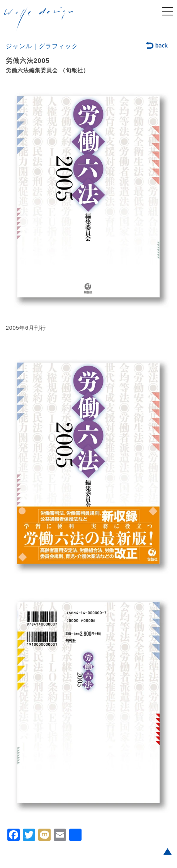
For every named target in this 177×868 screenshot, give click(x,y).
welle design (39, 19)
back (157, 46)
